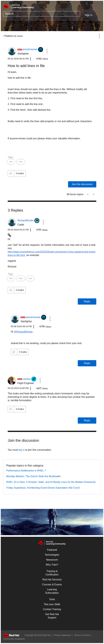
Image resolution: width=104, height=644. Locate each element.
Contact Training (52, 609)
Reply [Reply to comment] (87, 301)
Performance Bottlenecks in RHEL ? (26, 471)
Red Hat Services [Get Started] (52, 580)
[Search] (42, 14)
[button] (47, 51)
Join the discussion (82, 184)
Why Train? (52, 565)
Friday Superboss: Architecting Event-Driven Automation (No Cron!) (43, 488)
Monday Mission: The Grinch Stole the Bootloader (34, 476)
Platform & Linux (14, 36)
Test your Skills (52, 604)
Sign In (89, 15)
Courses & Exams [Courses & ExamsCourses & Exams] (52, 584)
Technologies (52, 555)
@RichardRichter (23, 332)
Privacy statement (62, 635)
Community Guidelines (14, 639)
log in (22, 450)
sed (30, 278)
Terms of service (82, 635)
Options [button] (99, 36)
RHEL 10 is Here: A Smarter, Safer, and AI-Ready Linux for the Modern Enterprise (51, 482)
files (11, 162)
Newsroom (52, 560)
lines (21, 162)
